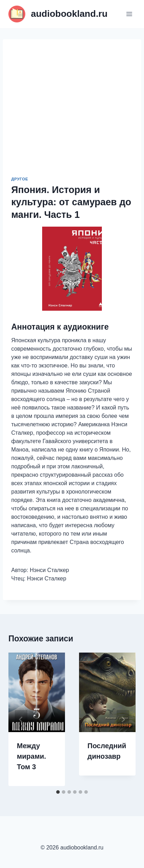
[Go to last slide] (21, 719)
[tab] (58, 792)
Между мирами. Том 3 (31, 756)
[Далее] (123, 719)
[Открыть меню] (129, 14)
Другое (20, 179)
